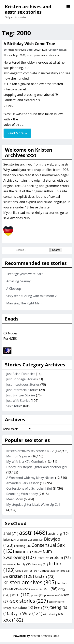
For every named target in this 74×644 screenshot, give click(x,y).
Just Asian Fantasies (21, 374)
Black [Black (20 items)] (38, 540)
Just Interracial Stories (22, 390)
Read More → (17, 133)
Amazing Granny (18, 281)
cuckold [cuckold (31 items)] (23, 552)
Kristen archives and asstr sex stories (28, 9)
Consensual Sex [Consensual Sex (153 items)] (34, 548)
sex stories (47, 55)
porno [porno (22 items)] (37, 595)
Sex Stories (14, 406)
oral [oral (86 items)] (50, 589)
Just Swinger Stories (21, 395)
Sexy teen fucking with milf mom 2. (32, 296)
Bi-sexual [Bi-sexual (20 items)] (24, 540)
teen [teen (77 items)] (42, 607)
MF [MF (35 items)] (14, 589)
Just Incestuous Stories (23, 384)
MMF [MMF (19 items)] (25, 589)
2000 (22, 55)
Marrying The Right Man (24, 303)
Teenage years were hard (25, 274)
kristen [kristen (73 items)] (44, 576)
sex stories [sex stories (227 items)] (29, 601)
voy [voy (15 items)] (18, 614)
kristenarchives (17, 50)
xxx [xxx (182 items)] (13, 620)
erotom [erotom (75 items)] (60, 557)
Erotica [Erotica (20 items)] (43, 558)
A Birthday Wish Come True (29, 44)
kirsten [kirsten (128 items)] (21, 576)
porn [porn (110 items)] (20, 595)
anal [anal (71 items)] (11, 533)
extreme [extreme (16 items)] (10, 564)
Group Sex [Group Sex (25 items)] (24, 571)
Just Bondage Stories (21, 379)
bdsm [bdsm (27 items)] (10, 540)
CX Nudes (10, 333)
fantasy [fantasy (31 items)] (40, 564)
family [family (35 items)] (24, 564)
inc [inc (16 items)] (38, 571)
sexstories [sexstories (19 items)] (57, 602)
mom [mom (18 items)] (37, 589)
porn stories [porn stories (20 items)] (53, 595)
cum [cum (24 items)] (37, 552)
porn (37, 55)
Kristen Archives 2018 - (46, 636)
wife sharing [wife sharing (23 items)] (53, 614)
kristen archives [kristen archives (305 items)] (30, 582)
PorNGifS (10, 339)
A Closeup (14, 289)
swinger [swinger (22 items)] (10, 608)
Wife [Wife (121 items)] (32, 613)
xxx (57, 55)
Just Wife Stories (18, 401)
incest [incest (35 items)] (49, 570)
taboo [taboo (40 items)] (26, 608)
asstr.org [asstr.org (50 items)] (58, 533)
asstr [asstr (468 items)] (33, 533)
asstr (30, 55)
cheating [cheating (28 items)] (22, 546)
